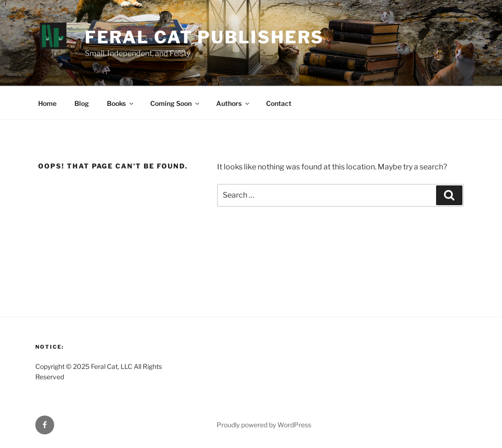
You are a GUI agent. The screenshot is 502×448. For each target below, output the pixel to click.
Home (47, 103)
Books (121, 103)
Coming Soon (175, 103)
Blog (82, 103)
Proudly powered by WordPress (264, 425)
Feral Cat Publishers (205, 37)
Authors (233, 103)
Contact (279, 103)
